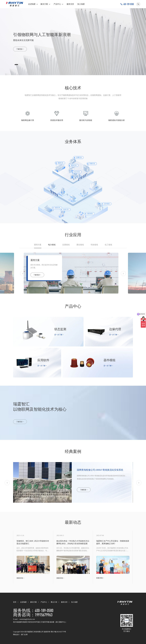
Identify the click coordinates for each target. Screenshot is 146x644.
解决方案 (45, 4)
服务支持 (70, 4)
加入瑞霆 (81, 4)
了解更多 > (20, 49)
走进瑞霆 (33, 4)
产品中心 (58, 4)
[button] (16, 65)
